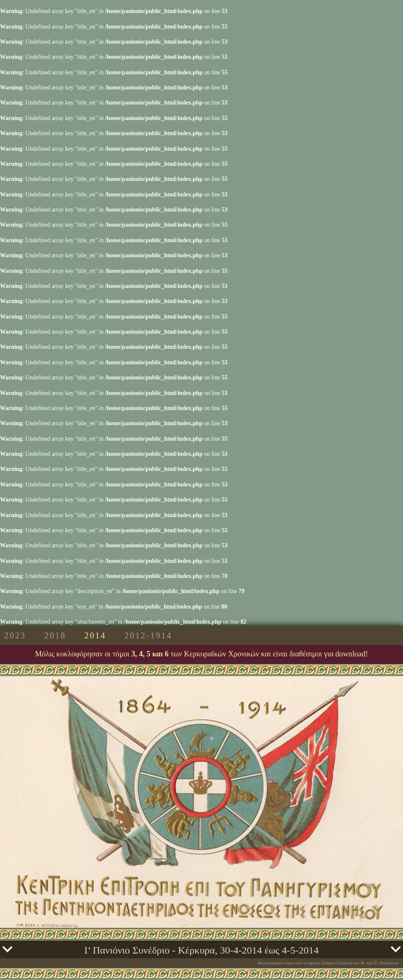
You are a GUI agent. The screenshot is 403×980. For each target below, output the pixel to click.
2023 (15, 635)
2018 (55, 635)
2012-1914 (149, 635)
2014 (95, 635)
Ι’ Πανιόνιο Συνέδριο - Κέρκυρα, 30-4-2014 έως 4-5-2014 (202, 950)
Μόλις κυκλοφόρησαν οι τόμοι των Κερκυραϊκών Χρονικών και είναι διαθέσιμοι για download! (201, 654)
